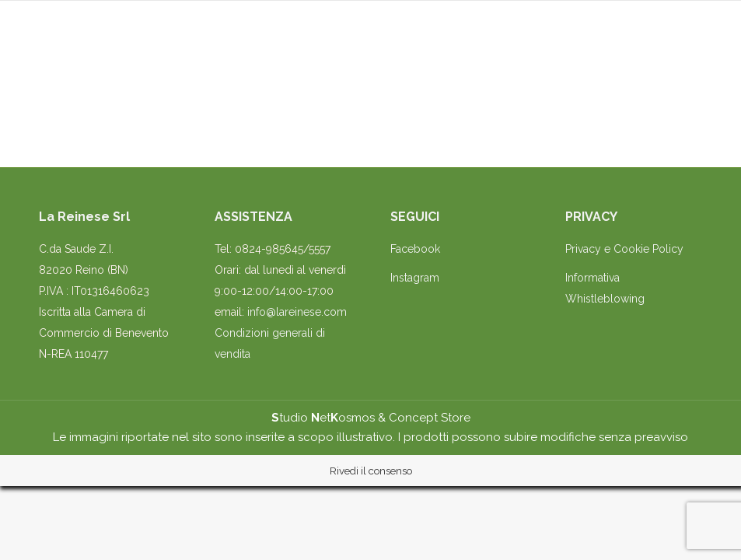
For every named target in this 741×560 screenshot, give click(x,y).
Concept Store (430, 418)
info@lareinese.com (297, 312)
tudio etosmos (323, 418)
